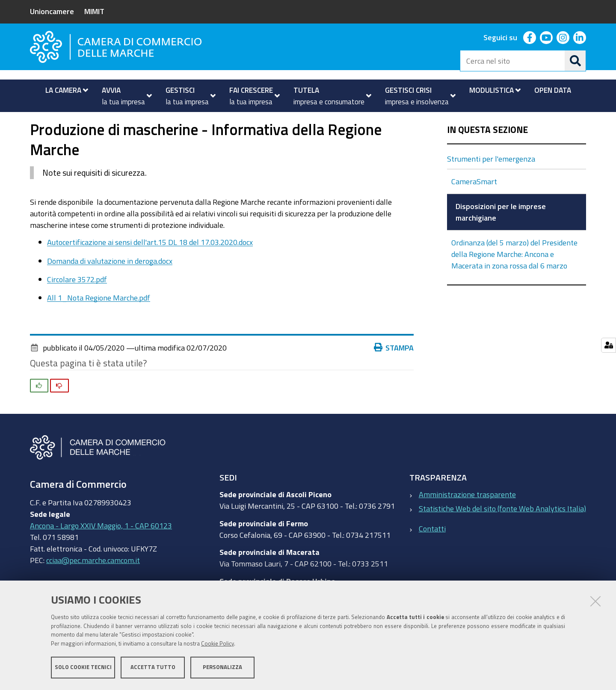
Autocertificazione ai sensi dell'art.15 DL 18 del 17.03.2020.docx (150, 266)
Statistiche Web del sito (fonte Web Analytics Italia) (502, 532)
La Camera (64, 121)
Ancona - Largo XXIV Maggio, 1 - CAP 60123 (101, 549)
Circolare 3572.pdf (77, 303)
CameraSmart (474, 206)
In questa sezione (487, 154)
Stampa (394, 372)
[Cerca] (575, 61)
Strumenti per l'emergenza (196, 121)
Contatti (432, 552)
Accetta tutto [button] (153, 668)
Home (36, 121)
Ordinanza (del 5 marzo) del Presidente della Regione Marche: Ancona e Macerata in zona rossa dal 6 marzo (514, 278)
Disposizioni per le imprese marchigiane (307, 121)
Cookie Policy (218, 644)
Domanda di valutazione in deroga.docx (110, 285)
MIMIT (94, 11)
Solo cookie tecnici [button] (83, 668)
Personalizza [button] (222, 668)
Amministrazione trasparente (467, 518)
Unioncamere (52, 11)
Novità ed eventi (120, 121)
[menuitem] (63, 90)
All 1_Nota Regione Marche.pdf (99, 321)
